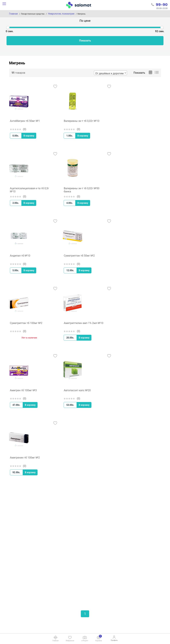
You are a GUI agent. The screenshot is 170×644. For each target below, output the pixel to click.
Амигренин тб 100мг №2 (25, 458)
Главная (13, 14)
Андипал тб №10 (20, 256)
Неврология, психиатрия (61, 14)
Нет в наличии (29, 338)
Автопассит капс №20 (77, 390)
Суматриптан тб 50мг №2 (79, 256)
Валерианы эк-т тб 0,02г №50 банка (81, 190)
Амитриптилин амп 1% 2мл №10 (83, 323)
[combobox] (110, 73)
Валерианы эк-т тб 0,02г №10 (81, 121)
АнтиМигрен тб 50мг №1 (25, 121)
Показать (85, 41)
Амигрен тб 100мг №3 (23, 390)
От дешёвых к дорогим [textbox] (109, 73)
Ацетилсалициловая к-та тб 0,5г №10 (29, 190)
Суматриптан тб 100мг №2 (26, 323)
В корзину (29, 136)
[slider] (8, 27)
